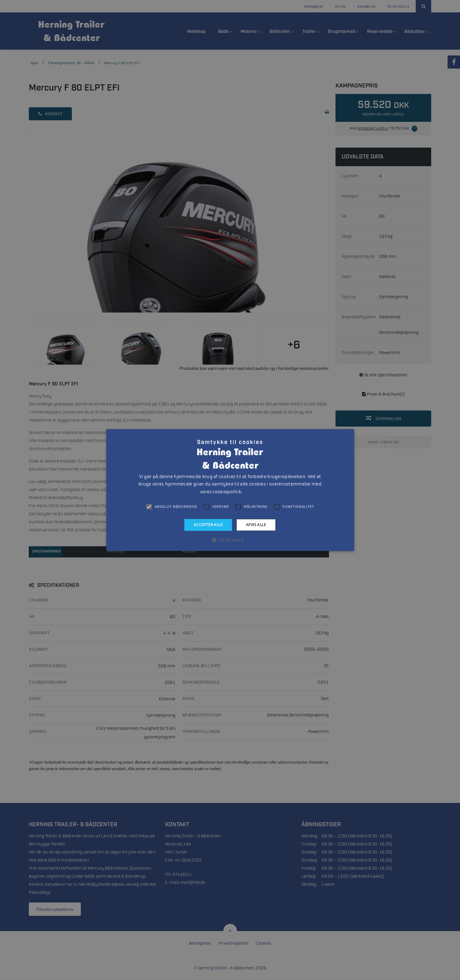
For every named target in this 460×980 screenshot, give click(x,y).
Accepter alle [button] (208, 525)
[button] (230, 540)
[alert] (230, 490)
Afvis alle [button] (256, 525)
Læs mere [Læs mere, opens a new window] (252, 492)
